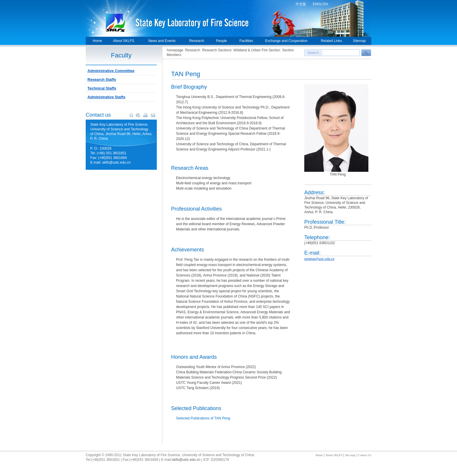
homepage (175, 50)
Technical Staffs (102, 88)
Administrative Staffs (106, 97)
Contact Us (365, 455)
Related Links (332, 41)
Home (97, 41)
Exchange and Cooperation (286, 41)
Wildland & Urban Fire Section (257, 50)
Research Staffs (102, 79)
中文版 (301, 4)
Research (197, 41)
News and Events (162, 41)
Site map (350, 455)
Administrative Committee (111, 71)
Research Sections (217, 50)
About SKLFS (124, 41)
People (221, 41)
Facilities (246, 41)
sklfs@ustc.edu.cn (186, 460)
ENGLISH (320, 4)
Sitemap (359, 41)
